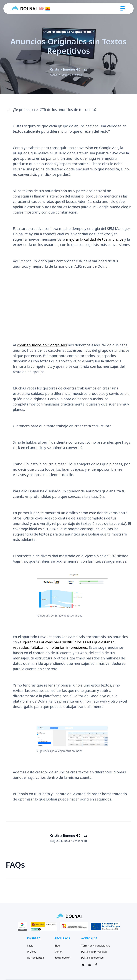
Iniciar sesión (63, 958)
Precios (32, 952)
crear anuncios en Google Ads (42, 345)
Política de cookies (92, 958)
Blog (57, 946)
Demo (58, 952)
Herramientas (35, 958)
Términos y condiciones (96, 946)
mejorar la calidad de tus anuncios (95, 239)
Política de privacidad (94, 952)
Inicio (30, 946)
